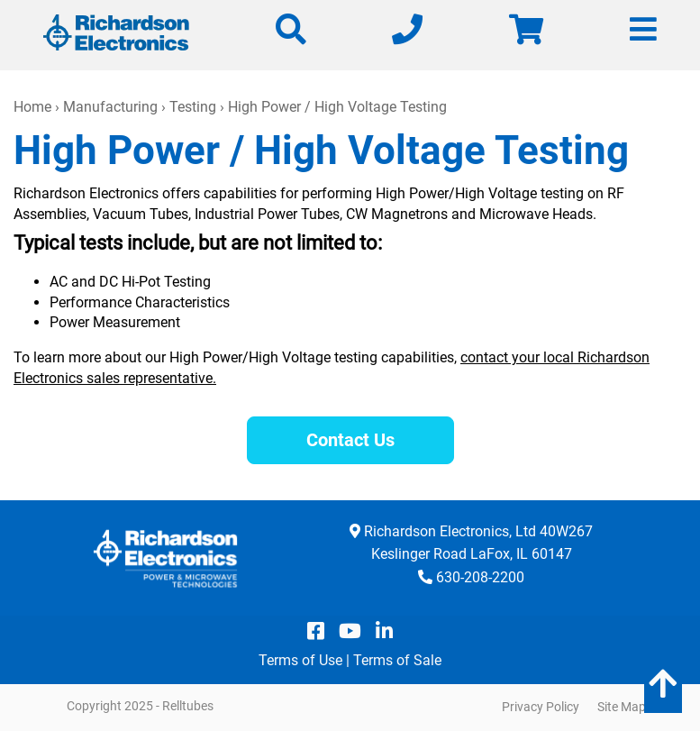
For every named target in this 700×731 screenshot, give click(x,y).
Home (32, 107)
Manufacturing (110, 107)
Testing (193, 107)
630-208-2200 (480, 577)
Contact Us (350, 440)
